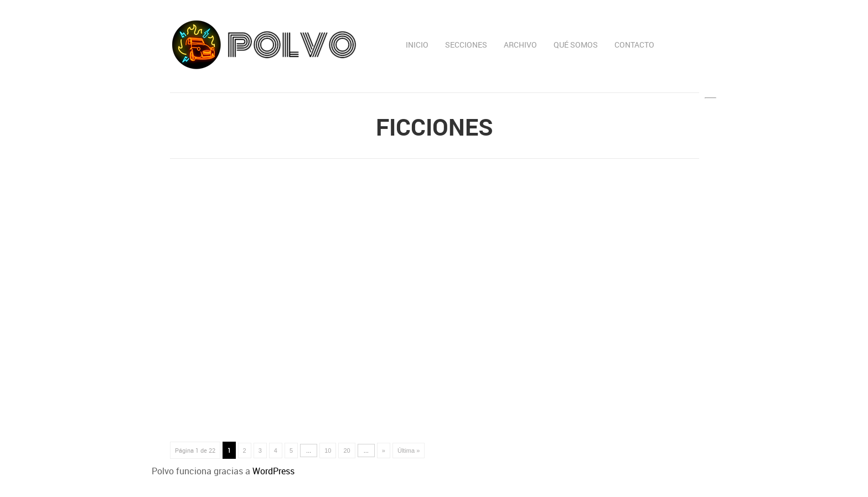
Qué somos (576, 45)
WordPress (273, 471)
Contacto (634, 45)
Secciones (466, 45)
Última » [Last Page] (409, 451)
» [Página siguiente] (384, 451)
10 (328, 451)
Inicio (417, 45)
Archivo (520, 45)
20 (347, 451)
